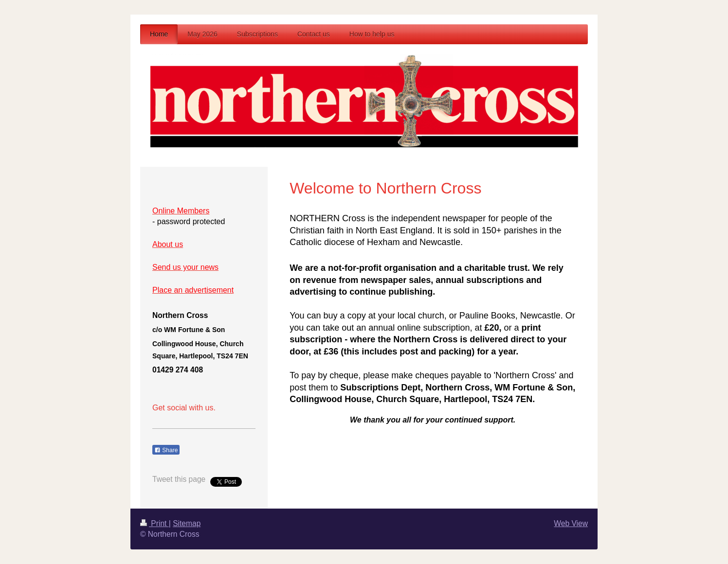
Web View (571, 523)
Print (155, 523)
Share (166, 450)
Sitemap (187, 523)
